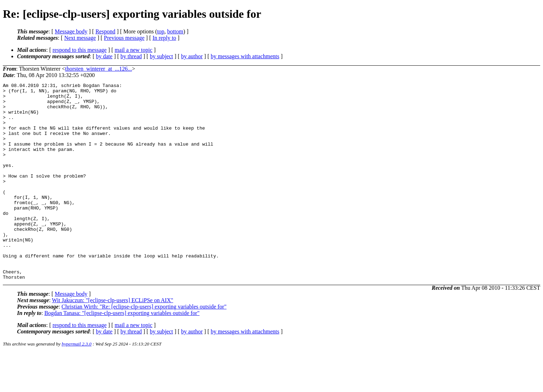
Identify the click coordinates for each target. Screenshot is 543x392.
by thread (131, 56)
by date (104, 56)
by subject (161, 56)
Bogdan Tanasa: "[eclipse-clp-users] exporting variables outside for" (122, 352)
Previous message (124, 38)
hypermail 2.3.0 (77, 383)
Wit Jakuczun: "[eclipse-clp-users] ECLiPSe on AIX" (113, 340)
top (161, 31)
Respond (105, 31)
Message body (71, 31)
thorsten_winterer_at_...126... (98, 69)
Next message (80, 38)
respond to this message (79, 50)
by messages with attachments (245, 56)
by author (192, 56)
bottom (175, 31)
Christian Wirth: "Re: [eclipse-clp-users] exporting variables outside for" (144, 346)
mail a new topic (133, 50)
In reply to (164, 38)
